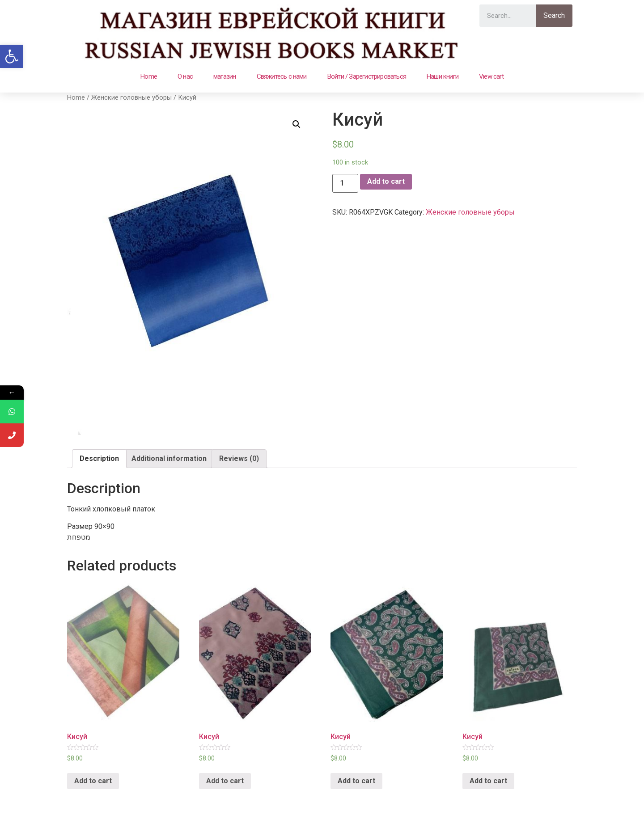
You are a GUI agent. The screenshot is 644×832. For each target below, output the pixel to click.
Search (554, 15)
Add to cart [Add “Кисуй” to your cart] (93, 781)
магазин (225, 76)
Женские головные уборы (131, 97)
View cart (491, 76)
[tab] (99, 459)
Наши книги (443, 76)
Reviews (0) (239, 458)
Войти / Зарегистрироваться (367, 76)
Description (99, 458)
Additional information (169, 458)
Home (149, 76)
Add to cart (386, 181)
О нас (185, 76)
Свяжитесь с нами (282, 76)
